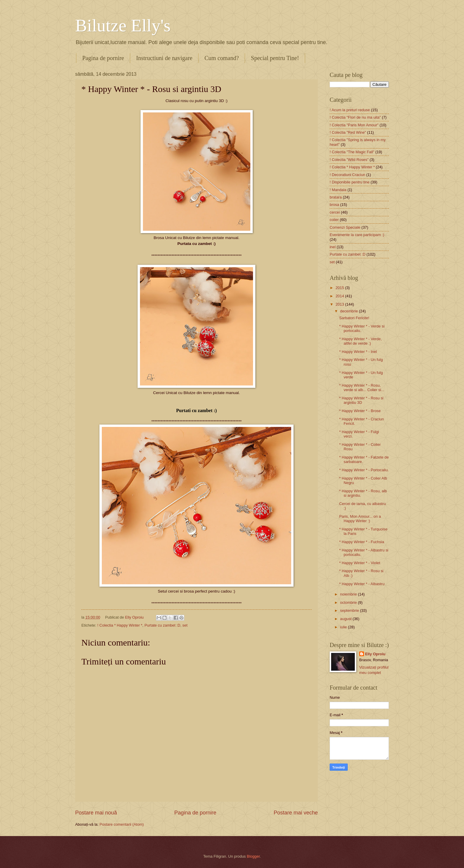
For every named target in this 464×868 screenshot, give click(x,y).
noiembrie (349, 594)
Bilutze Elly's (123, 25)
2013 (340, 304)
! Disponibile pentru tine (350, 182)
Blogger (253, 856)
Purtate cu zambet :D (162, 625)
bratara (336, 197)
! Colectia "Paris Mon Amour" (354, 125)
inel (333, 247)
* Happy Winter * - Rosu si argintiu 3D (361, 400)
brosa (334, 205)
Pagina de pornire (103, 58)
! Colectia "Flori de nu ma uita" (355, 117)
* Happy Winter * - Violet (360, 563)
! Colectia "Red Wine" (348, 132)
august (346, 619)
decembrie (349, 311)
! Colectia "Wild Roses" (349, 160)
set (185, 625)
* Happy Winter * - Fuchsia (362, 542)
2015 (340, 288)
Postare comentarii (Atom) (122, 824)
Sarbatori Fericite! (354, 318)
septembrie (350, 610)
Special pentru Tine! (275, 58)
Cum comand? (222, 58)
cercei (335, 212)
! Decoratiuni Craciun (347, 175)
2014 (340, 296)
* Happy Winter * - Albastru (362, 584)
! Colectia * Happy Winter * (120, 625)
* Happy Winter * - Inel (358, 352)
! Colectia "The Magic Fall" (352, 152)
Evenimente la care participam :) (357, 235)
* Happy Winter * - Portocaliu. (364, 470)
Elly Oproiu (375, 654)
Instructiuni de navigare (164, 58)
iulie (344, 627)
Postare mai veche (296, 813)
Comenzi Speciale (345, 227)
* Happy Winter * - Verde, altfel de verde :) (360, 341)
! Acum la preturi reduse (350, 110)
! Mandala (338, 190)
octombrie (349, 602)
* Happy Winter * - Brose (360, 411)
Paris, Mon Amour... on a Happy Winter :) (360, 519)
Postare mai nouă (96, 813)
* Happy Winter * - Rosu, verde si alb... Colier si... (362, 388)
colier (334, 220)
